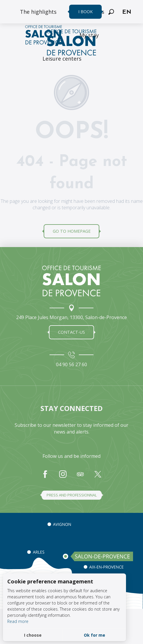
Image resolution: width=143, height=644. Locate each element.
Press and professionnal (72, 495)
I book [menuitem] (85, 12)
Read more (18, 621)
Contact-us (71, 332)
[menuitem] (38, 12)
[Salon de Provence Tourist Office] (71, 43)
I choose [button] (33, 635)
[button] (111, 12)
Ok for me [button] (95, 635)
